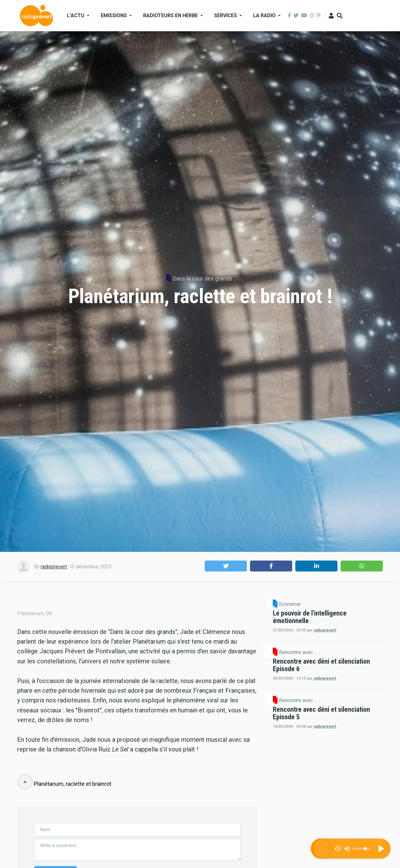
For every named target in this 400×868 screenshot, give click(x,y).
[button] (226, 566)
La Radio (264, 15)
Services (225, 15)
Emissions (114, 15)
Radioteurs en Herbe (170, 15)
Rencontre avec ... (351, 667)
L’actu (76, 15)
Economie (343, 604)
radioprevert (54, 567)
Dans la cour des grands (202, 279)
